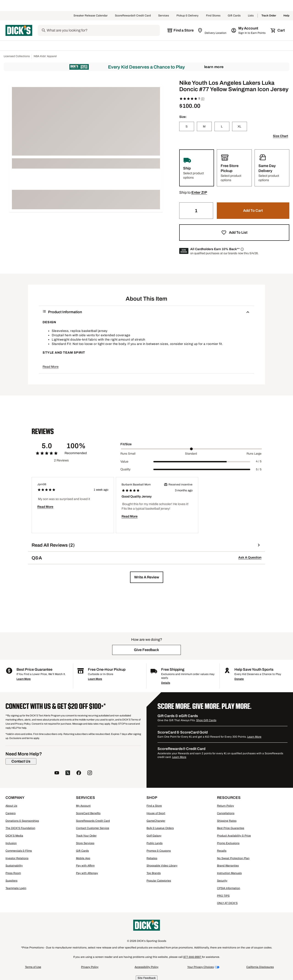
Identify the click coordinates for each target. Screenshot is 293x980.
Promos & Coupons (159, 851)
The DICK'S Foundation (20, 828)
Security (222, 881)
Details (166, 683)
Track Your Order (86, 836)
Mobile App (83, 858)
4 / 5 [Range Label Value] (259, 461)
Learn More (214, 67)
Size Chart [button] (280, 136)
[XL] (240, 126)
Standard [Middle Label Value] (191, 454)
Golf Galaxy (154, 836)
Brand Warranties (228, 866)
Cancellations (226, 813)
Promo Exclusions (228, 843)
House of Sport (156, 813)
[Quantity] (196, 211)
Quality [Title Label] (125, 469)
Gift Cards (234, 16)
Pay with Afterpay (87, 873)
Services (164, 16)
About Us (11, 806)
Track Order (269, 16)
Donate (239, 679)
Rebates (152, 858)
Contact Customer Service (93, 828)
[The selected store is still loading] (180, 30)
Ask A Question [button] (250, 558)
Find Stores (213, 16)
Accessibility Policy (146, 967)
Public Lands (155, 843)
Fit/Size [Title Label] (126, 444)
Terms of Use (33, 967)
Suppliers (11, 881)
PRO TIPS (223, 896)
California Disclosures (260, 967)
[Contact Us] (21, 761)
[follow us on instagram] (90, 773)
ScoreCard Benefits (88, 813)
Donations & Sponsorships (22, 821)
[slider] (191, 449)
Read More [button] (51, 367)
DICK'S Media (14, 836)
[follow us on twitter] (68, 773)
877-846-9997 (193, 957)
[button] (199, 193)
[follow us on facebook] (79, 773)
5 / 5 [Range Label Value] (259, 469)
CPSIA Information (229, 888)
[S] (187, 126)
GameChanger (156, 821)
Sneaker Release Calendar (91, 16)
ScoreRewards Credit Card (93, 821)
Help (286, 16)
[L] (222, 126)
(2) (203, 98)
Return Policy (225, 806)
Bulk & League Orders (160, 828)
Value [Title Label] (124, 462)
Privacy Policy (90, 967)
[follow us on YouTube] (57, 773)
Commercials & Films (19, 851)
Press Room (13, 873)
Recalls (222, 851)
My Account (83, 806)
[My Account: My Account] (249, 30)
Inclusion (11, 843)
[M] (204, 126)
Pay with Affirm (85, 866)
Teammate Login (16, 888)
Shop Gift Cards (206, 720)
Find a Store (154, 806)
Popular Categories (159, 881)
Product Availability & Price (234, 836)
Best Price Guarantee (231, 828)
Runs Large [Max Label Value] (254, 454)
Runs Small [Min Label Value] (128, 454)
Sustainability (14, 866)
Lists (251, 16)
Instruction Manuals (229, 873)
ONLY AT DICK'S (227, 903)
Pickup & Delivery (188, 16)
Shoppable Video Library (162, 866)
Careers (11, 813)
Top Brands (154, 873)
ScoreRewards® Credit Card (133, 16)
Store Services (85, 843)
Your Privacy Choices (201, 967)
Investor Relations (17, 858)
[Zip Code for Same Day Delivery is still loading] (212, 30)
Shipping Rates (227, 821)
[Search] (103, 30)
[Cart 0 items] (278, 30)
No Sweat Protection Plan (233, 858)
